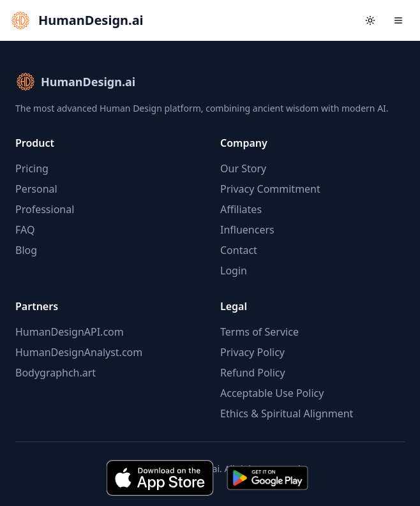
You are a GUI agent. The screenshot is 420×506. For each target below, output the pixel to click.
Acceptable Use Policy (272, 393)
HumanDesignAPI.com (70, 332)
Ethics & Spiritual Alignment (287, 413)
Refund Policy (253, 373)
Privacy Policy (252, 352)
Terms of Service (259, 332)
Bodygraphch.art (56, 373)
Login (234, 271)
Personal (36, 189)
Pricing (32, 168)
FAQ (25, 230)
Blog (26, 250)
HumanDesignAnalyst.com (79, 352)
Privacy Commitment (270, 189)
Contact (239, 250)
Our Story (243, 168)
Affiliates (241, 209)
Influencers (247, 230)
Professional (45, 209)
